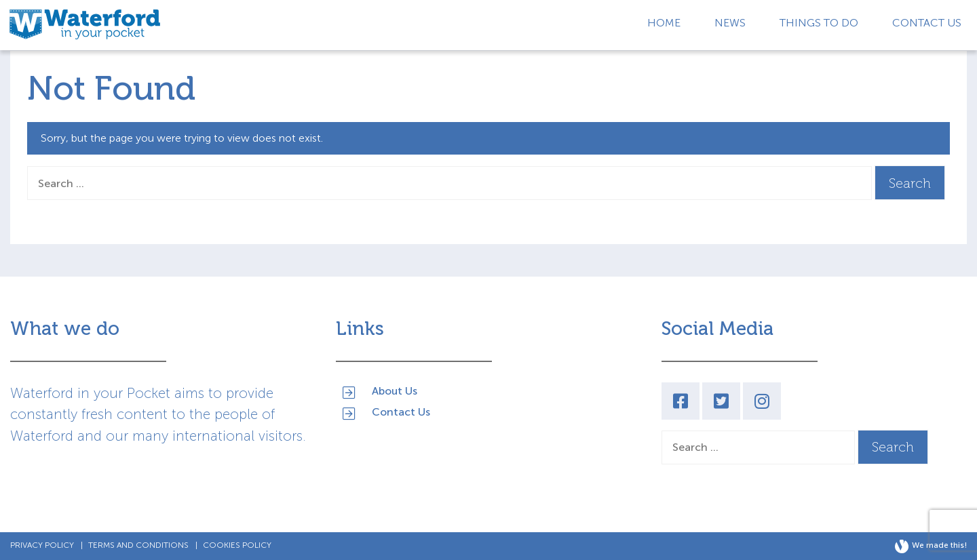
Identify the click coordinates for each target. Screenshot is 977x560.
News (730, 23)
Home (664, 23)
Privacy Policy (42, 545)
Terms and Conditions (138, 545)
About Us (395, 390)
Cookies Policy (237, 545)
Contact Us (927, 23)
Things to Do (819, 23)
